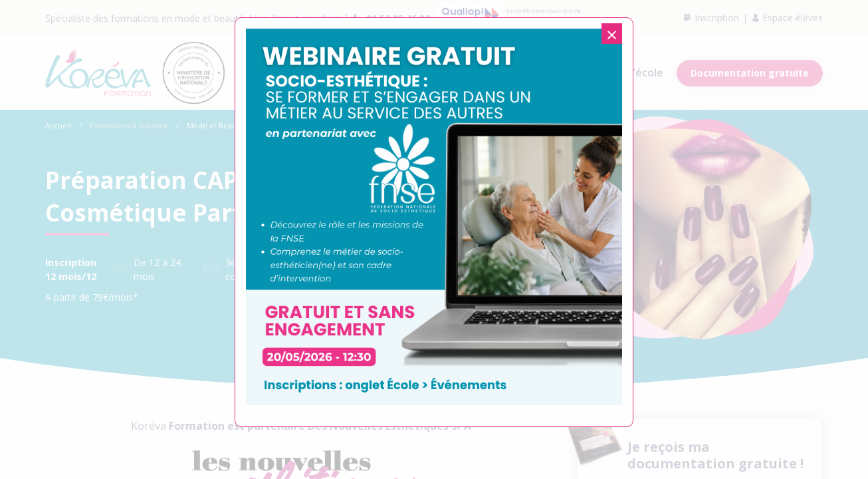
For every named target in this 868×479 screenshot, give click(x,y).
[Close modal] (612, 34)
